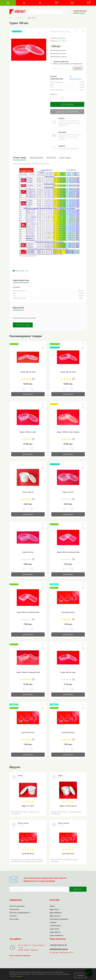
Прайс (52, 905)
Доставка (62, 131)
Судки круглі (19, 18)
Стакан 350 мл (28, 491)
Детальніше (19, 977)
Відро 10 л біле (28, 805)
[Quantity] (57, 98)
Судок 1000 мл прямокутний (28, 671)
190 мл (18, 270)
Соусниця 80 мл (68, 731)
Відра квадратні (56, 911)
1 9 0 (26, 270)
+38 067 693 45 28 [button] (58, 944)
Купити (78, 68)
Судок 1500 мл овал (28, 431)
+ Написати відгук (23, 324)
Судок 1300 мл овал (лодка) (68, 431)
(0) (69, 31)
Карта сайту (14, 918)
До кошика (67, 104)
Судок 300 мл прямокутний (28, 611)
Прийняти (81, 975)
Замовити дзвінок (79, 13)
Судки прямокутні (56, 934)
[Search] (64, 12)
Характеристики (37, 156)
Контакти (13, 915)
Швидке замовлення (67, 111)
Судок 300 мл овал (68, 671)
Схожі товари (65, 156)
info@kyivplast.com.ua (59, 948)
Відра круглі (54, 908)
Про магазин (14, 908)
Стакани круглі (55, 924)
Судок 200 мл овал (28, 371)
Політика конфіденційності (20, 911)
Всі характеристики (76, 78)
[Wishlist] (76, 31)
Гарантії (62, 145)
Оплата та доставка (17, 905)
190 (23, 270)
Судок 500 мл (28, 551)
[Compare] (83, 31)
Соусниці (53, 921)
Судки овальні (55, 931)
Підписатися (78, 888)
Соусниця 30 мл (68, 611)
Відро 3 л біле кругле (68, 805)
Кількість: (54, 94)
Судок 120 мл (68, 491)
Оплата (61, 117)
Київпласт (62, 38)
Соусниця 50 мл (28, 731)
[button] (40, 3)
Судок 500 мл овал (68, 371)
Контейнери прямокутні (59, 918)
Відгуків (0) (51, 156)
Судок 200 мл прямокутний (68, 551)
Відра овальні (55, 915)
